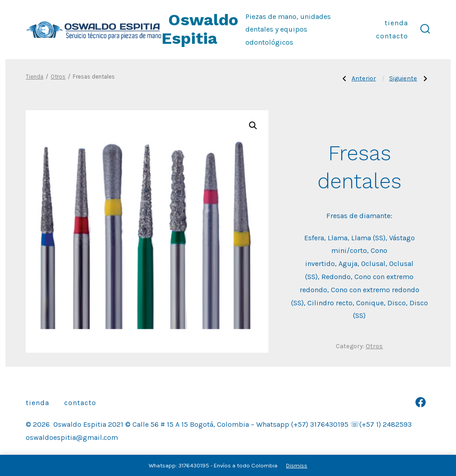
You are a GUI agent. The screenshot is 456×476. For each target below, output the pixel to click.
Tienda (396, 23)
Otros (58, 77)
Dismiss (297, 465)
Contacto (392, 36)
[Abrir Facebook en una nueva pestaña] (421, 402)
